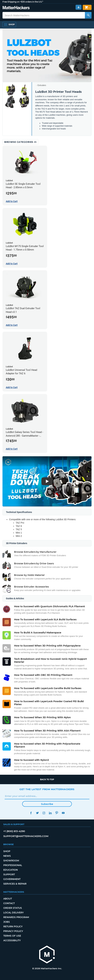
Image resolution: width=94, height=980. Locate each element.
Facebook (31, 813)
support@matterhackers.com (26, 836)
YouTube (63, 813)
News (7, 856)
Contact (9, 903)
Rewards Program (16, 917)
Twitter (37, 813)
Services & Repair (15, 884)
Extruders (42, 85)
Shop (7, 851)
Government (12, 879)
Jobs (7, 922)
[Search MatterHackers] (88, 15)
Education (11, 870)
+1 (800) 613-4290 (14, 831)
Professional (13, 865)
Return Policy (13, 926)
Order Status (13, 908)
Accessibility (12, 940)
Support (9, 874)
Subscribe (47, 804)
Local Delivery (13, 913)
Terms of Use (12, 936)
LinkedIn (50, 813)
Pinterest (57, 813)
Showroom (11, 861)
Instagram (44, 813)
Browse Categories (20, 142)
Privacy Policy (13, 931)
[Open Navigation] (9, 25)
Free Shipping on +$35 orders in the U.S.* (23, 2)
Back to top (47, 779)
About (8, 899)
